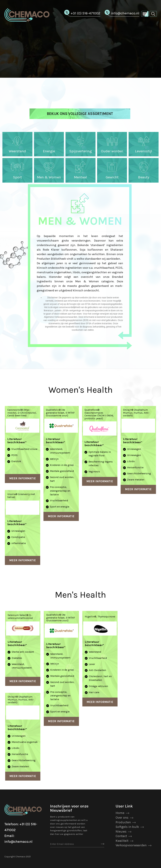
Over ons (122, 818)
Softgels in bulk (127, 827)
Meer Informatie (23, 478)
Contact (121, 836)
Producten (123, 822)
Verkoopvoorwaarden (131, 845)
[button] (153, 14)
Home (120, 813)
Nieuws (121, 831)
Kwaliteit (122, 841)
